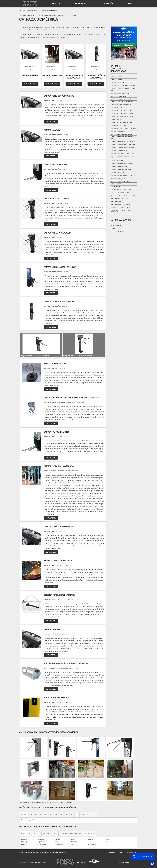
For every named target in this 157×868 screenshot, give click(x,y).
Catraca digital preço (118, 125)
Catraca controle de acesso (121, 105)
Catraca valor (116, 184)
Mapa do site (132, 853)
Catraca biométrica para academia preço (123, 89)
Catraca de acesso (117, 108)
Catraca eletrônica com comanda (123, 142)
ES (41, 814)
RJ (31, 814)
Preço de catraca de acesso (121, 204)
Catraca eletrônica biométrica (122, 134)
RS (61, 814)
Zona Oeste (46, 834)
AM (90, 814)
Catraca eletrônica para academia (123, 144)
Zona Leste (64, 834)
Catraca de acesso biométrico (121, 111)
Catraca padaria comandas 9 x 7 (122, 164)
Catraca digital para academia (121, 122)
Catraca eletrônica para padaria (122, 147)
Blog (131, 3)
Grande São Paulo (75, 834)
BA (71, 814)
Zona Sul (55, 834)
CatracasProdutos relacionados (118, 69)
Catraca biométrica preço (120, 93)
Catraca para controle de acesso (123, 175)
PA (95, 814)
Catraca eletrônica (118, 131)
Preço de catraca (73, 15)
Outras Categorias (121, 220)
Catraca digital (116, 120)
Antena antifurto (117, 226)
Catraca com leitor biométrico (122, 102)
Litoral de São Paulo (90, 834)
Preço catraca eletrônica (120, 199)
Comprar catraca (117, 187)
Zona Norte (36, 834)
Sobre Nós (107, 3)
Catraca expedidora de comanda (58, 15)
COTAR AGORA (30, 84)
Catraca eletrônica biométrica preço (122, 138)
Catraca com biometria (119, 96)
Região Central (26, 834)
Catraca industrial (117, 161)
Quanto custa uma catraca (120, 207)
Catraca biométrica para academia (123, 86)
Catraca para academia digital (121, 169)
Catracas (114, 229)
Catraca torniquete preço (120, 181)
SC (56, 814)
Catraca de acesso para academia (122, 114)
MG (36, 814)
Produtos (81, 3)
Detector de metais (117, 231)
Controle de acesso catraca (40, 15)
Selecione (24, 814)
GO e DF (83, 814)
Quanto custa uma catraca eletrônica (120, 211)
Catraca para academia (119, 167)
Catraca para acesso (118, 172)
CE (76, 814)
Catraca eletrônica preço (120, 150)
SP (46, 814)
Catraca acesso (116, 80)
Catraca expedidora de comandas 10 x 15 (123, 157)
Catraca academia (117, 77)
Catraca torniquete (118, 178)
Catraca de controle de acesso (122, 117)
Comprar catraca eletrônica (121, 190)
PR (51, 814)
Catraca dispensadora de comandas (123, 128)
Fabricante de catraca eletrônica (123, 196)
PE (66, 814)
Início (56, 3)
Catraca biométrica (118, 83)
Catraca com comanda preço (121, 99)
